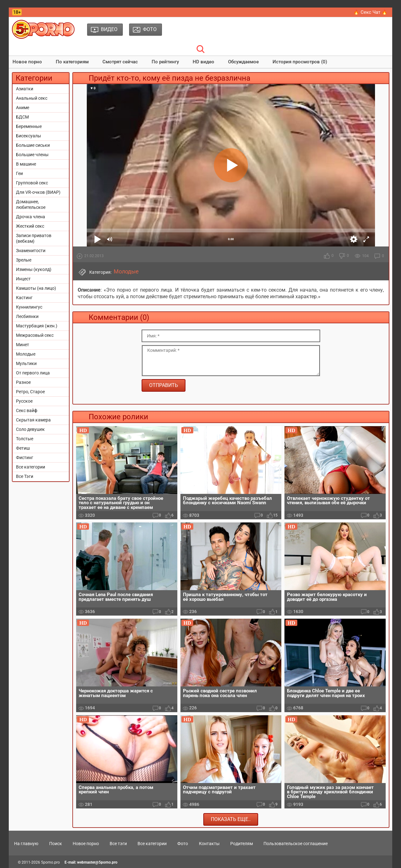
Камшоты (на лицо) (36, 288)
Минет (23, 345)
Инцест (23, 279)
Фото (183, 844)
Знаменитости (31, 251)
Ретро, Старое (30, 392)
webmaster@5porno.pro (97, 862)
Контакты (209, 844)
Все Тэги (25, 476)
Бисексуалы (29, 136)
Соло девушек (30, 429)
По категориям (72, 62)
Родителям (242, 844)
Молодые (26, 354)
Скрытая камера (33, 420)
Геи (19, 173)
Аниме (23, 108)
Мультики (26, 363)
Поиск (56, 844)
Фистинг (25, 458)
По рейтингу (165, 62)
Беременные (29, 126)
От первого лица (33, 373)
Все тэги (118, 844)
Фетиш (23, 448)
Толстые (25, 439)
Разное (23, 382)
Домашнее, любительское (31, 204)
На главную (26, 844)
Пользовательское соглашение (296, 844)
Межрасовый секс (35, 335)
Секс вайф (27, 410)
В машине (26, 164)
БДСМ (22, 117)
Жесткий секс (30, 226)
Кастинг (24, 298)
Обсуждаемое (243, 62)
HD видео (203, 62)
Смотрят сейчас (120, 62)
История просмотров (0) (300, 62)
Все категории (31, 467)
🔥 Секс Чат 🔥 (370, 12)
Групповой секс (32, 183)
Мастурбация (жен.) (37, 326)
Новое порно (27, 62)
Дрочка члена (31, 217)
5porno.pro (50, 862)
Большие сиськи (33, 145)
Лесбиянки (27, 316)
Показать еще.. (231, 819)
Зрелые (24, 260)
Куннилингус (29, 307)
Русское (24, 401)
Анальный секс (32, 98)
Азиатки (25, 89)
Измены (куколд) (34, 269)
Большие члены (32, 155)
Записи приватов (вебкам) (34, 238)
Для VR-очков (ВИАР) (38, 192)
